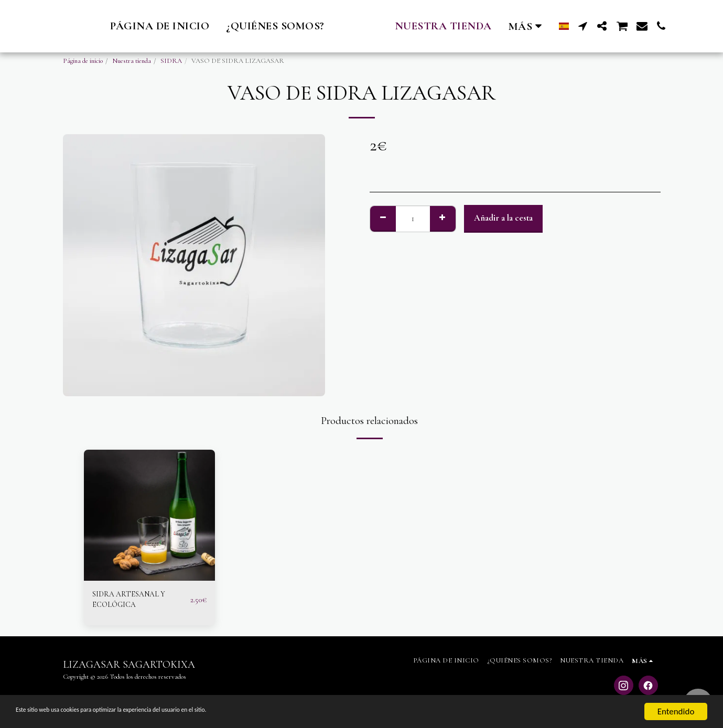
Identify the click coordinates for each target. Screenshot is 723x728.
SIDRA (171, 61)
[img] (149, 515)
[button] (600, 26)
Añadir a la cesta (503, 218)
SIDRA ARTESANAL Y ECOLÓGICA (134, 602)
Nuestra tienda (132, 61)
